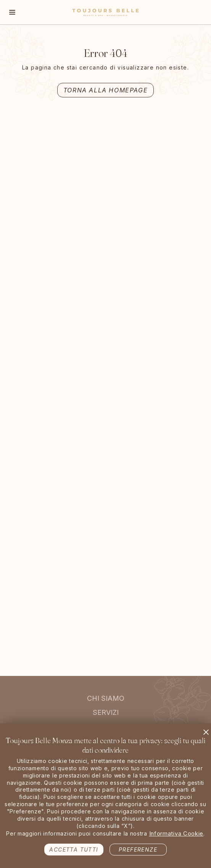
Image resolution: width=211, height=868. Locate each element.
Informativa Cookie (176, 832)
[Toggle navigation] (12, 12)
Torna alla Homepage (105, 90)
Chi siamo (106, 698)
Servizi (106, 712)
